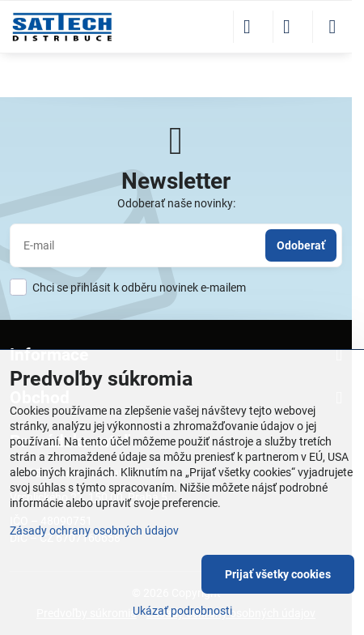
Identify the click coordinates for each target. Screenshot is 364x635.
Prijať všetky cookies (278, 574)
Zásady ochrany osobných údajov (94, 531)
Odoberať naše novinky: (176, 203)
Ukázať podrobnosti (182, 611)
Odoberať (301, 245)
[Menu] (332, 27)
